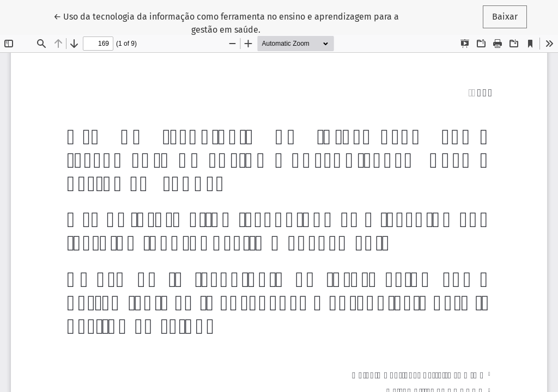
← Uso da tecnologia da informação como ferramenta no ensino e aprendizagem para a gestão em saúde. (226, 22)
